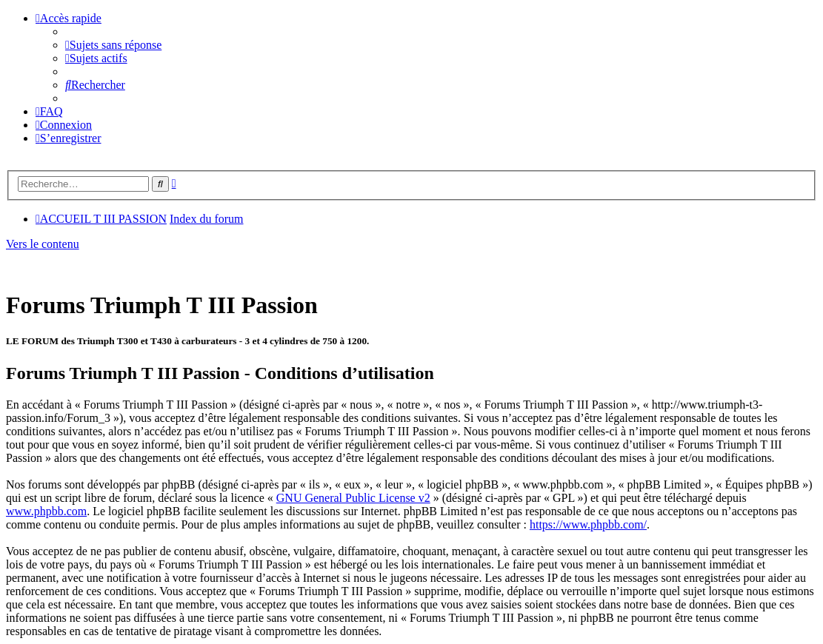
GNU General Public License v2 (353, 498)
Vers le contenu (43, 244)
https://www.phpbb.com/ (588, 524)
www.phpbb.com (46, 511)
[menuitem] (113, 45)
